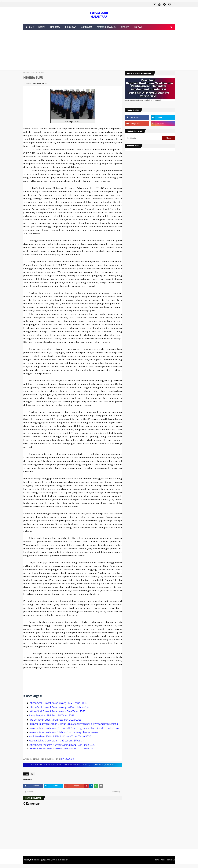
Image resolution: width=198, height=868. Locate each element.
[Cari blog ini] (144, 138)
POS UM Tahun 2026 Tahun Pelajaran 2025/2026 (55, 720)
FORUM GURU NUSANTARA (99, 15)
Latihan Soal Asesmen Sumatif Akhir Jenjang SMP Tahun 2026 (62, 745)
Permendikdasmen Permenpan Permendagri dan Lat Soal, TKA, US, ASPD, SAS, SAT (73, 765)
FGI (32, 72)
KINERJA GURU (68, 759)
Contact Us (171, 860)
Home (157, 860)
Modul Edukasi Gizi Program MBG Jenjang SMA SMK (56, 741)
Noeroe (29, 84)
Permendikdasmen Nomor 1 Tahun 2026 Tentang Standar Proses (63, 732)
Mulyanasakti (35, 860)
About (163, 860)
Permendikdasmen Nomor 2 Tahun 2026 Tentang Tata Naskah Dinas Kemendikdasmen (75, 728)
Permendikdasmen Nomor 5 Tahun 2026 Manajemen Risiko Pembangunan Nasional (74, 724)
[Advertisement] (99, 51)
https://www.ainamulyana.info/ (57, 860)
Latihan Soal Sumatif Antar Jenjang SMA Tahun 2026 (57, 711)
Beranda (26, 72)
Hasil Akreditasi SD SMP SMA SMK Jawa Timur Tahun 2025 (60, 737)
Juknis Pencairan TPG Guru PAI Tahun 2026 (52, 716)
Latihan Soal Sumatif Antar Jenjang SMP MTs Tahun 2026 (59, 707)
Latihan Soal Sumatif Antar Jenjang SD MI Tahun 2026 (58, 703)
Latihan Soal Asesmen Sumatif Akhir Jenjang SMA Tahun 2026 (62, 749)
